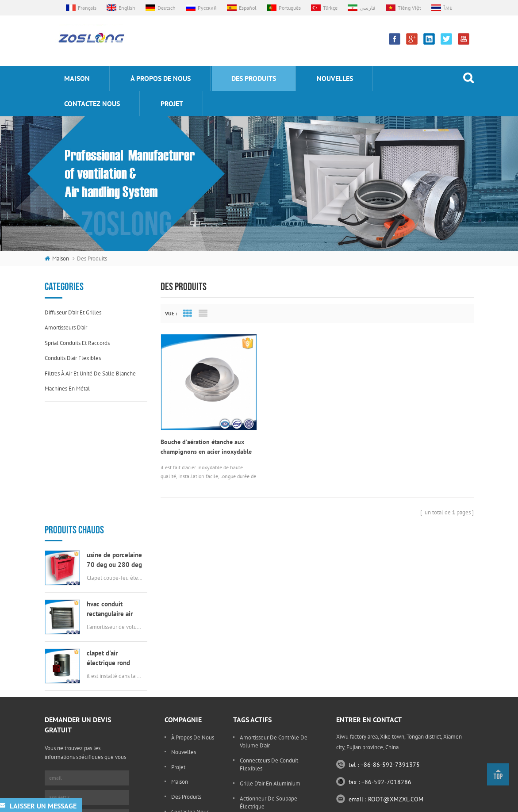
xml (441, 803)
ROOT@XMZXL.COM (396, 701)
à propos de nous (161, 78)
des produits (254, 78)
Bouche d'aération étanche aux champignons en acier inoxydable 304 (206, 445)
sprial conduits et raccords (77, 343)
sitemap (419, 803)
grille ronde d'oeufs (264, 761)
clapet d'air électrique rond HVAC (108, 546)
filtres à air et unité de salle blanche (90, 373)
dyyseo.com (387, 803)
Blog (177, 728)
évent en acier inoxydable (272, 746)
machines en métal (67, 389)
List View (203, 314)
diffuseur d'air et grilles (73, 312)
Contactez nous (92, 103)
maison (77, 78)
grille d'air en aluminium (270, 685)
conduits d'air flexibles (73, 358)
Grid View (188, 314)
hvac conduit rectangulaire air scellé (110, 497)
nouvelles (335, 78)
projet (172, 103)
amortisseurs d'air (66, 327)
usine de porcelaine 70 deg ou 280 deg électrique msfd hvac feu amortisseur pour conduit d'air (114, 448)
